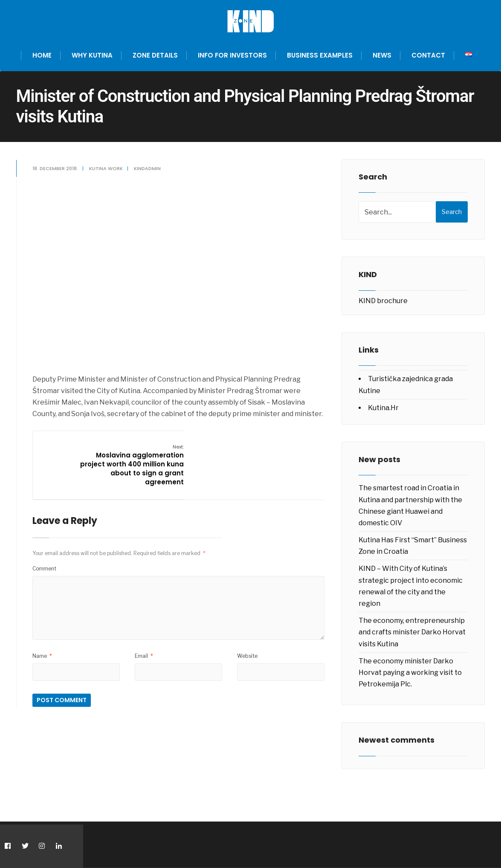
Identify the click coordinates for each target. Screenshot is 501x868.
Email (144, 655)
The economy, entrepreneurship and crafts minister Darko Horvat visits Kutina (412, 632)
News (382, 55)
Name (43, 655)
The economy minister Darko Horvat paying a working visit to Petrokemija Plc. (410, 673)
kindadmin (148, 168)
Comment (45, 568)
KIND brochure (383, 301)
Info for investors (232, 55)
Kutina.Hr (383, 408)
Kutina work (107, 168)
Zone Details (155, 55)
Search (452, 212)
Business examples (320, 55)
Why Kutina (92, 55)
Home (42, 55)
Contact (428, 55)
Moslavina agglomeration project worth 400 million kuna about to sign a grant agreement (133, 464)
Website (247, 655)
